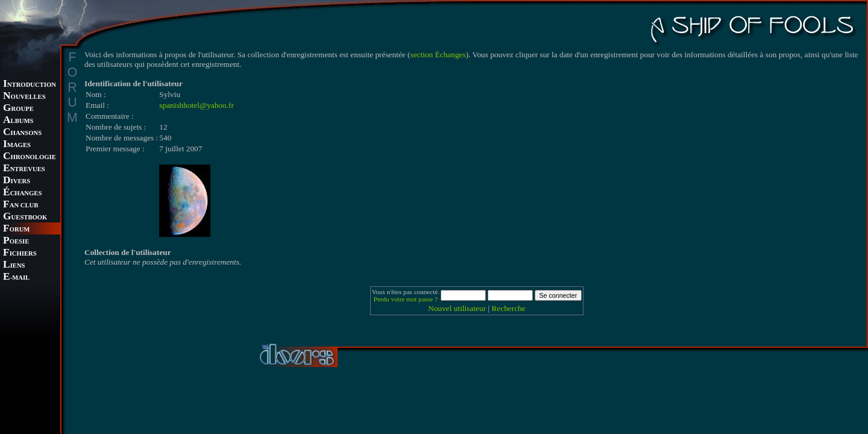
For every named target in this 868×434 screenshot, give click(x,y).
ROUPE (18, 109)
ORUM (16, 229)
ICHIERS (20, 253)
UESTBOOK (25, 217)
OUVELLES (24, 97)
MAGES (17, 145)
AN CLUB (20, 205)
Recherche (508, 308)
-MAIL (16, 278)
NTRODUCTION (30, 85)
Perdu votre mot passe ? (406, 299)
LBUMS (18, 121)
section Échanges (438, 55)
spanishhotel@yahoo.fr (197, 105)
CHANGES (22, 193)
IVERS (17, 181)
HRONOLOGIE (30, 157)
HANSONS (22, 133)
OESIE (16, 241)
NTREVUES (24, 169)
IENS (14, 266)
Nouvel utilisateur (457, 308)
